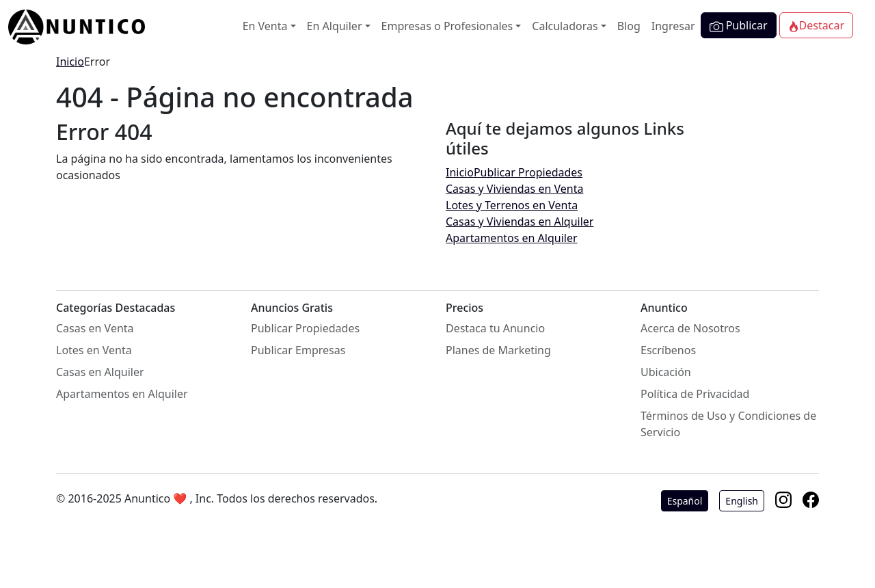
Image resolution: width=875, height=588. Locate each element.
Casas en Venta (95, 328)
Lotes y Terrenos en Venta (512, 205)
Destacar (816, 25)
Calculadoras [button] (565, 26)
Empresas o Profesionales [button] (447, 26)
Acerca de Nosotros (690, 328)
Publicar (739, 26)
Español (685, 501)
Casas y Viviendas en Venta (514, 189)
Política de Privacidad (695, 394)
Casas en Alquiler (100, 372)
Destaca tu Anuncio (495, 328)
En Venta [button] (265, 26)
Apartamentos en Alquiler (512, 238)
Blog (629, 26)
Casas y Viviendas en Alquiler (520, 222)
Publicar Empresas (298, 350)
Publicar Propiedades (528, 172)
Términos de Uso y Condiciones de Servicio (728, 424)
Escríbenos (668, 350)
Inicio (70, 62)
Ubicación (666, 372)
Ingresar (673, 26)
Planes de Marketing (498, 350)
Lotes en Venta (94, 350)
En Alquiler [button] (335, 26)
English (742, 501)
